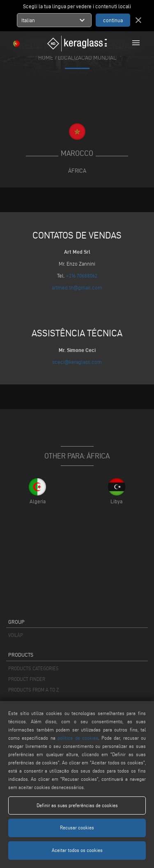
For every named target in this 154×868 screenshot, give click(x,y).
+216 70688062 (82, 275)
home (46, 57)
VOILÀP (16, 635)
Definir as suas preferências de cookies (77, 805)
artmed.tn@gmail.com (77, 287)
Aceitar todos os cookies (77, 850)
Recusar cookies (77, 827)
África (77, 171)
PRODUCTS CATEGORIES (33, 668)
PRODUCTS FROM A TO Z (33, 690)
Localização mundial (87, 57)
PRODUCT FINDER (27, 679)
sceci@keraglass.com (77, 362)
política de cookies (78, 738)
